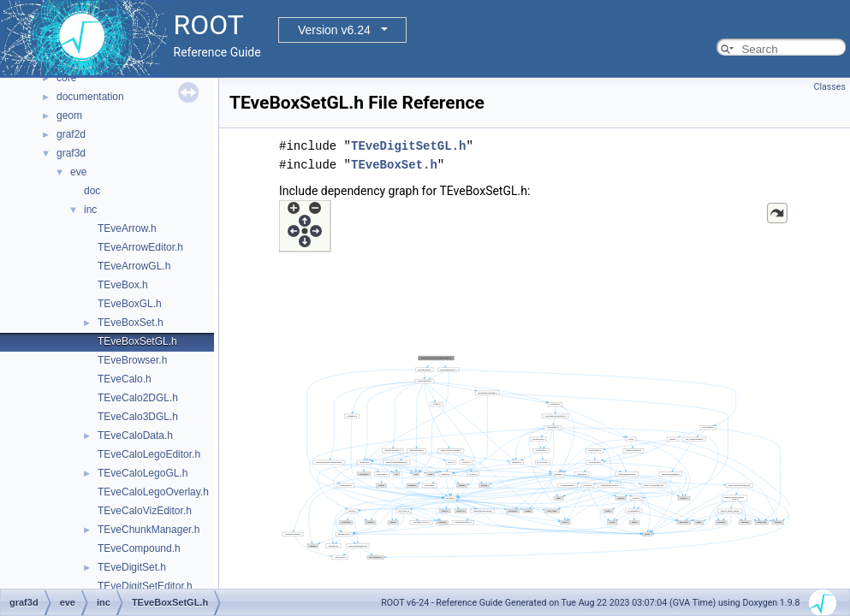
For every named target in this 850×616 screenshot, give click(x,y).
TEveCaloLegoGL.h (143, 473)
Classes (830, 87)
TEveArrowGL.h (134, 266)
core (66, 78)
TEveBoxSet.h (131, 323)
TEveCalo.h (125, 379)
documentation (90, 97)
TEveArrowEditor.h (140, 247)
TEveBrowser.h (132, 360)
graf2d (71, 134)
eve (78, 172)
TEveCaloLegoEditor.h (149, 454)
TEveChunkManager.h (149, 530)
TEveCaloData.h (135, 435)
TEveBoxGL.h (130, 304)
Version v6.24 (334, 30)
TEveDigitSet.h (132, 567)
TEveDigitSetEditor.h (145, 586)
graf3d (71, 153)
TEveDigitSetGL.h (408, 146)
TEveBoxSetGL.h (137, 341)
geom (69, 115)
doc (92, 191)
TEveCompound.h (139, 548)
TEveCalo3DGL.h (138, 417)
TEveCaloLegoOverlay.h (153, 492)
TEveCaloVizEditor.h (145, 511)
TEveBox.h (123, 285)
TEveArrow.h (127, 228)
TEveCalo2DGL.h (138, 398)
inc (90, 210)
